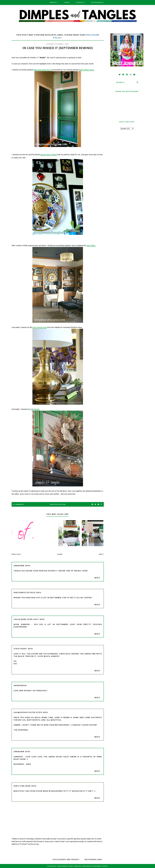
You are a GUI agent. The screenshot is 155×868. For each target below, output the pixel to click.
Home (60, 554)
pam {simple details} (24, 592)
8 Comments (19, 504)
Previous (16, 554)
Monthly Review (58, 504)
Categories (97, 2)
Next (101, 554)
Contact (80, 2)
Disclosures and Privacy (66, 859)
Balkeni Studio (101, 866)
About (53, 2)
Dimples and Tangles (71, 866)
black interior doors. (87, 70)
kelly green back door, (42, 70)
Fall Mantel (35, 409)
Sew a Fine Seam (22, 786)
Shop (67, 2)
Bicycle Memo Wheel (49, 154)
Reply (97, 578)
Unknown (19, 566)
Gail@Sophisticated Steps (28, 712)
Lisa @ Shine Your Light (26, 619)
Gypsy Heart (20, 649)
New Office (91, 245)
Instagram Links (93, 859)
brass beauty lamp (40, 327)
